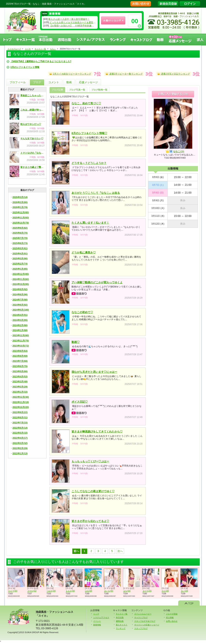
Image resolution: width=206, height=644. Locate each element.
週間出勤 (65, 39)
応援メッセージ (88, 82)
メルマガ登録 (172, 614)
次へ (120, 551)
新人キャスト (122, 625)
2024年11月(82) (21, 279)
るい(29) (185, 591)
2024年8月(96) (20, 295)
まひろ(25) (147, 591)
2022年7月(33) (20, 423)
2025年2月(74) (20, 264)
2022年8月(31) (20, 418)
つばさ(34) (51, 591)
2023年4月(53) (20, 377)
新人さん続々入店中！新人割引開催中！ (69, 19)
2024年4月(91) (20, 315)
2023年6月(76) (20, 366)
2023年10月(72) (21, 346)
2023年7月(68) (20, 361)
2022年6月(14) (20, 428)
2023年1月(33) (20, 392)
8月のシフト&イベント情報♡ (89, 133)
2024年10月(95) (21, 284)
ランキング (118, 39)
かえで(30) (13, 591)
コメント (54, 82)
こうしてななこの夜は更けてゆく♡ (93, 491)
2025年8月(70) (20, 233)
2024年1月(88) (20, 330)
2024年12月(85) (21, 274)
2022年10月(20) (21, 407)
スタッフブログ (141, 628)
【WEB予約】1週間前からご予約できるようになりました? (41, 61)
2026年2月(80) (20, 202)
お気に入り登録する (173, 94)
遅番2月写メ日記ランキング (173, 73)
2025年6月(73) (20, 243)
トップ (7, 39)
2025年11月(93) (21, 218)
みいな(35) (109, 591)
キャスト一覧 (26, 39)
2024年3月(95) (20, 320)
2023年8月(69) (20, 356)
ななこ (179, 151)
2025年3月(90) (20, 259)
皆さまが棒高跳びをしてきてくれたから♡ (97, 432)
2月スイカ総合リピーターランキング (70, 73)
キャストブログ (141, 39)
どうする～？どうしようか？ (89, 163)
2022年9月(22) (20, 412)
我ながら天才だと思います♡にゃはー (94, 372)
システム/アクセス (101, 618)
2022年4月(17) (20, 438)
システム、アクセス (91, 39)
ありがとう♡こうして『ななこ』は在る (96, 193)
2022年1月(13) (20, 453)
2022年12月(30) (21, 397)
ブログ (37, 82)
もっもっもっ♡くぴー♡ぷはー (90, 461)
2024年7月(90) (20, 300)
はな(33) (127, 591)
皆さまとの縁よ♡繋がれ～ (33, 167)
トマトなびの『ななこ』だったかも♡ (33, 153)
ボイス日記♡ (80, 402)
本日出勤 (120, 618)
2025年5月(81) (20, 248)
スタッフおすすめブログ (145, 621)
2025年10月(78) (21, 223)
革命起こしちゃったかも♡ (33, 95)
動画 (160, 39)
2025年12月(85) (21, 212)
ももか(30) (70, 591)
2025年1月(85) (20, 269)
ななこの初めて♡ (82, 312)
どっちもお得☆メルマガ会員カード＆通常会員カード (77, 22)
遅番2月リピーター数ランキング (124, 73)
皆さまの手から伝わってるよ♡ (90, 521)
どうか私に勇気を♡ (84, 252)
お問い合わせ (172, 621)
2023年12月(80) (21, 335)
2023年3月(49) (20, 382)
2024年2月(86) (20, 325)
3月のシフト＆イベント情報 (25, 67)
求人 (200, 39)
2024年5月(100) (21, 310)
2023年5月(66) (20, 371)
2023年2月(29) (20, 387)
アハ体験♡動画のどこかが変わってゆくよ (97, 282)
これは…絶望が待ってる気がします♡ (33, 110)
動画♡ (76, 342)
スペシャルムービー (143, 614)
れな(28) (165, 591)
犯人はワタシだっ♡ (31, 124)
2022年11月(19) (21, 402)
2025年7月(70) (20, 238)
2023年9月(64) (20, 351)
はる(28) (89, 591)
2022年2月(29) (20, 448)
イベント (97, 621)
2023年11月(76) (21, 341)
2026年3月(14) (20, 197)
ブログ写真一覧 (77, 90)
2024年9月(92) (20, 289)
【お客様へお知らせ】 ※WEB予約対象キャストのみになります (83, 26)
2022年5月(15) (20, 433)
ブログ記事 (57, 90)
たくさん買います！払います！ (90, 223)
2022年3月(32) (20, 443)
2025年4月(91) (20, 254)
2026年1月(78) (20, 207)
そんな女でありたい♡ (32, 138)
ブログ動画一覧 (99, 90)
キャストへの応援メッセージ (180, 39)
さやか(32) (32, 591)
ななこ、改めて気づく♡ (86, 103)
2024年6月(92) (20, 305)
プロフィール (18, 82)
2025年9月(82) (20, 228)
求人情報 (170, 618)
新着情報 (97, 625)
